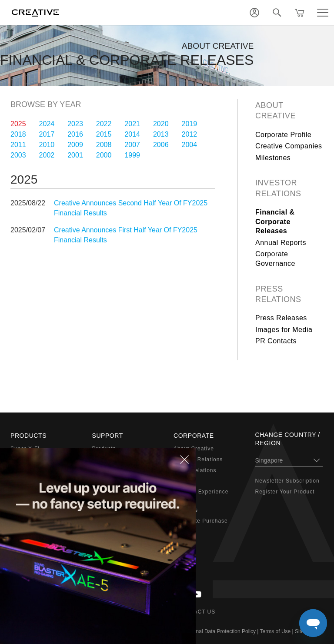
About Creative (276, 111)
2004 (190, 145)
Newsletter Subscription (287, 481)
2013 (161, 134)
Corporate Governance (275, 259)
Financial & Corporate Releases (275, 221)
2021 (132, 124)
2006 (161, 145)
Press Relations (278, 294)
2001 (75, 155)
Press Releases (281, 318)
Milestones (273, 158)
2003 (18, 155)
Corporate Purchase (201, 521)
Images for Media (284, 330)
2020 (161, 124)
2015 (104, 134)
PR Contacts (276, 341)
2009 (75, 145)
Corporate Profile (283, 135)
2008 (104, 145)
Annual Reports (281, 243)
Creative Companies (289, 146)
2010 (47, 145)
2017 (47, 134)
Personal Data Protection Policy (219, 631)
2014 (132, 134)
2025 (18, 124)
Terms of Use (276, 631)
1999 (132, 155)
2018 (18, 134)
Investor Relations (278, 188)
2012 (190, 134)
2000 (104, 155)
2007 (132, 145)
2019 (190, 124)
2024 (47, 124)
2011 (18, 145)
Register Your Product (285, 492)
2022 (104, 124)
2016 (75, 134)
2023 (75, 124)
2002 (47, 155)
